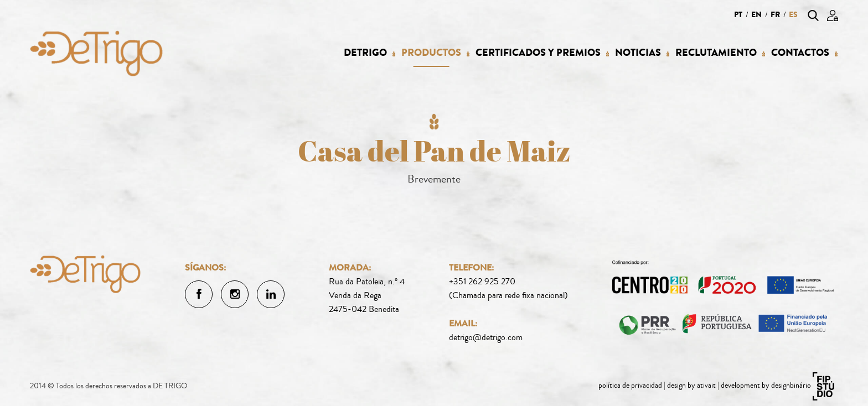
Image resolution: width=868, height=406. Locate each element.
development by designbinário (766, 386)
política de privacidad (630, 386)
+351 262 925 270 (482, 282)
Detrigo (365, 53)
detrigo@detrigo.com (486, 337)
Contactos (800, 53)
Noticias (638, 53)
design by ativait (691, 386)
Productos (431, 53)
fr (775, 15)
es (793, 15)
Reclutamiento (716, 53)
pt (738, 15)
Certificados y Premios (538, 53)
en (756, 15)
